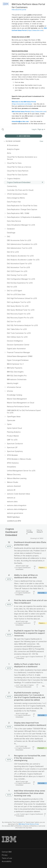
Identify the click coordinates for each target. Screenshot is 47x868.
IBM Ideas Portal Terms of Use (29, 824)
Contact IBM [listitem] (7, 852)
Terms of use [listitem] (7, 858)
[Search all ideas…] (15, 129)
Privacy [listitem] (5, 855)
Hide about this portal (19, 10)
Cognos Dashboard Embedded (23, 568)
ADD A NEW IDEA (23, 136)
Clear (41, 141)
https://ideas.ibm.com (35, 30)
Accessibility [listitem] (7, 861)
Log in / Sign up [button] (39, 129)
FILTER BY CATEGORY (12, 141)
